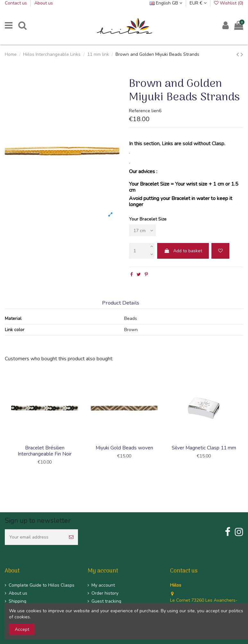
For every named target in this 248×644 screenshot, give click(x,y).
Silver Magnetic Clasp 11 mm (204, 448)
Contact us (17, 3)
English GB (166, 3)
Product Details (121, 303)
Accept (22, 629)
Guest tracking (106, 601)
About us (44, 3)
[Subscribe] (71, 537)
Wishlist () (229, 3)
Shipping (17, 601)
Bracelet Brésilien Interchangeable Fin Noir (45, 451)
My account (103, 585)
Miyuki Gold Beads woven (124, 448)
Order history (105, 593)
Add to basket (183, 251)
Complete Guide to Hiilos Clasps (42, 585)
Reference (140, 111)
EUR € (198, 3)
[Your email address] (35, 537)
